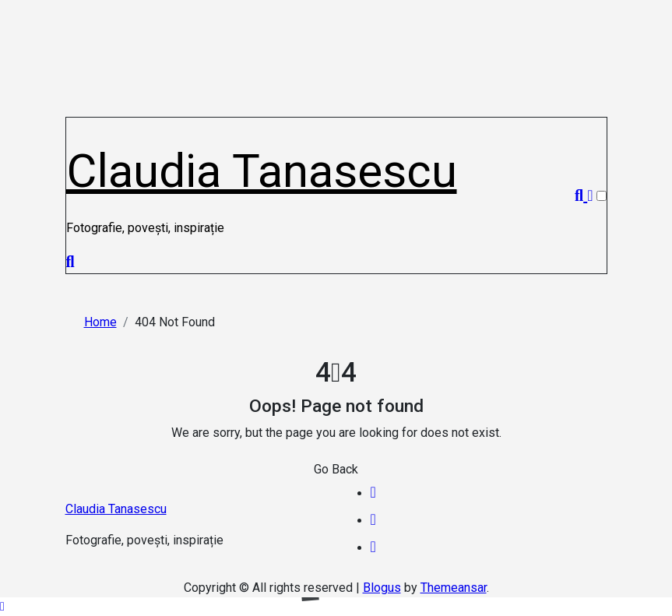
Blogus (382, 588)
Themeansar (454, 588)
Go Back (336, 469)
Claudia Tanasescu (262, 171)
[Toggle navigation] (75, 125)
